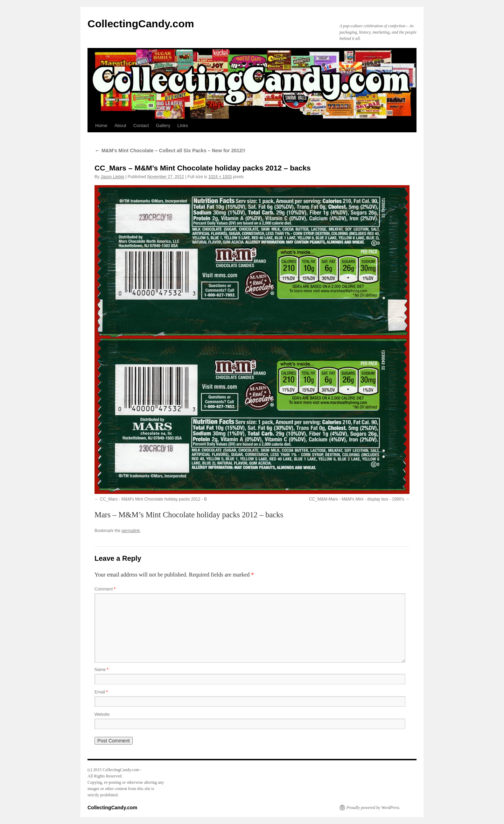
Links (183, 125)
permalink (131, 531)
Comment (105, 589)
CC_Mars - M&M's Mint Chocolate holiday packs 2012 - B (153, 499)
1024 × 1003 (220, 177)
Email (101, 692)
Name (101, 670)
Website (102, 714)
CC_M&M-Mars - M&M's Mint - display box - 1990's (357, 499)
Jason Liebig (112, 177)
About (120, 125)
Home (101, 125)
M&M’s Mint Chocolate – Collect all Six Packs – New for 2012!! (170, 151)
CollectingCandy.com (141, 24)
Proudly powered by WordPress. (373, 808)
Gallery (163, 125)
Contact (141, 125)
